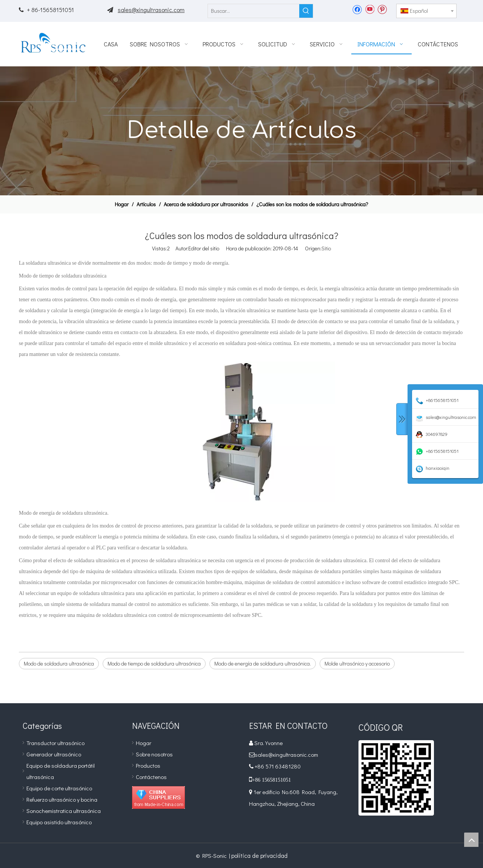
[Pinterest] (382, 9)
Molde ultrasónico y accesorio (357, 663)
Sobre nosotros (154, 754)
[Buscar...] (254, 11)
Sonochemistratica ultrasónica (64, 811)
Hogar (144, 743)
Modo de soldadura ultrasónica (59, 663)
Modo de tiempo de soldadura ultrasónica (154, 663)
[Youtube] (370, 9)
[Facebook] (357, 9)
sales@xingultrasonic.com (151, 10)
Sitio (326, 248)
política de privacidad (259, 855)
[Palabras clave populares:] (306, 11)
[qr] (396, 778)
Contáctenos (151, 777)
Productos (148, 765)
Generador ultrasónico (54, 754)
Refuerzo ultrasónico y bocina (62, 799)
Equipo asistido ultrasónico (59, 822)
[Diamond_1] (158, 797)
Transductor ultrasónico (55, 743)
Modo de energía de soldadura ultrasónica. (263, 663)
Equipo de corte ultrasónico (59, 788)
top (471, 840)
